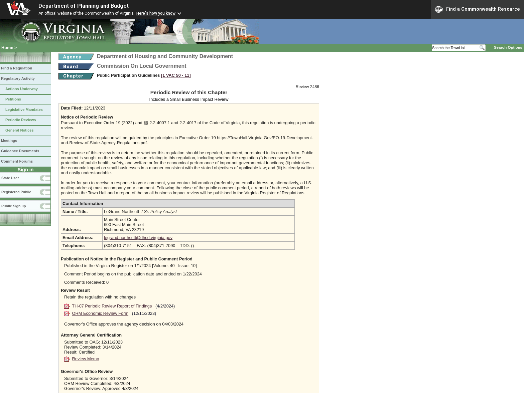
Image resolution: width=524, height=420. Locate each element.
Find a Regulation (17, 68)
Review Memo (86, 359)
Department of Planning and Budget (84, 6)
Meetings (9, 141)
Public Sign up (14, 206)
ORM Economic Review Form (100, 313)
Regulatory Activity (18, 78)
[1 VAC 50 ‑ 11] (176, 75)
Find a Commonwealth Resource (478, 9)
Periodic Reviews (21, 120)
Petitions (13, 99)
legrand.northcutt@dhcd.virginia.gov (138, 238)
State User (10, 178)
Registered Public (16, 192)
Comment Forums (17, 161)
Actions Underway (22, 89)
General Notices (20, 130)
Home (7, 48)
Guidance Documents (20, 151)
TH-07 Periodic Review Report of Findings (112, 306)
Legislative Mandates (24, 110)
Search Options (508, 47)
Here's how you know (156, 13)
